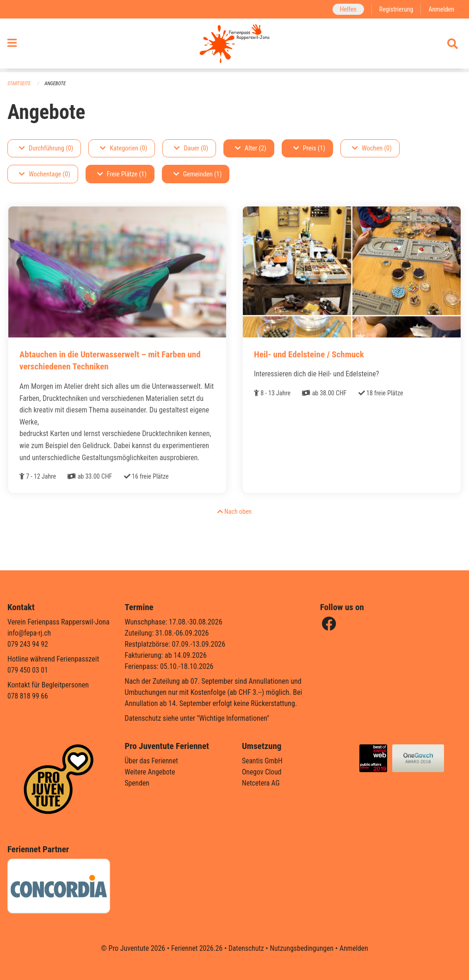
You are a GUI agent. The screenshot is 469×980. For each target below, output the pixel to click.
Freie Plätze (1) (122, 174)
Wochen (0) (372, 148)
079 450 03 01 (28, 670)
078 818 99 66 (28, 696)
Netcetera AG (261, 783)
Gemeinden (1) (197, 174)
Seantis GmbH (263, 761)
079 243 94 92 (28, 644)
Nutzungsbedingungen (302, 948)
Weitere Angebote (151, 772)
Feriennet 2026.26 (195, 948)
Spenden (138, 783)
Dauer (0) (191, 148)
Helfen (346, 9)
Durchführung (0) (46, 148)
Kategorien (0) (123, 148)
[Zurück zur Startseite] (234, 45)
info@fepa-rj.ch (30, 633)
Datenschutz (246, 948)
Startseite (19, 84)
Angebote (56, 84)
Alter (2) (251, 148)
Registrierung (395, 9)
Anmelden (441, 9)
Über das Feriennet (152, 761)
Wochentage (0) (45, 174)
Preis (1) (309, 148)
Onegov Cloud (262, 772)
